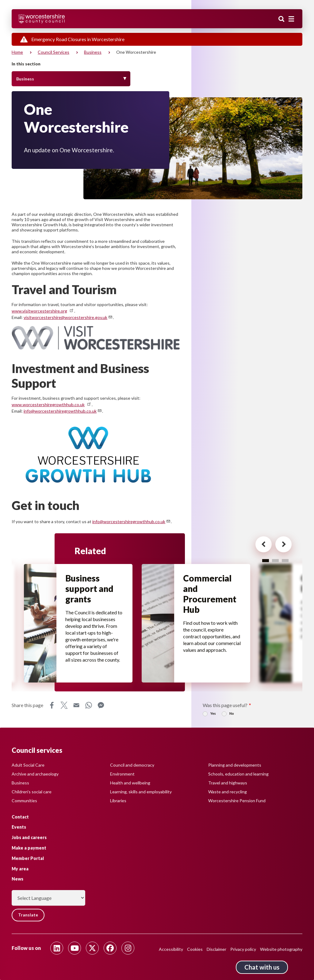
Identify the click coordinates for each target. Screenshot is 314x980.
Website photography (281, 949)
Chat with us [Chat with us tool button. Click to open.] (262, 967)
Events (19, 827)
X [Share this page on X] (64, 706)
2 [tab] (275, 560)
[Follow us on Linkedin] (57, 948)
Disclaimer (216, 949)
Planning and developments (235, 765)
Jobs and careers (29, 837)
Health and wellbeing (130, 782)
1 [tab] (266, 560)
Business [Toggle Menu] (25, 79)
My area (20, 868)
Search (281, 19)
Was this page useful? (225, 706)
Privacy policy (243, 949)
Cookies (195, 949)
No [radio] (232, 714)
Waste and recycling (228, 791)
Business (93, 52)
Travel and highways (228, 782)
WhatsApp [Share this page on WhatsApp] (89, 706)
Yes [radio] (213, 714)
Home (17, 52)
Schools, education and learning (238, 774)
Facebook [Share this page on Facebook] (52, 706)
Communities (24, 800)
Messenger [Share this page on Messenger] (101, 706)
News (17, 879)
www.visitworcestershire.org (43, 311)
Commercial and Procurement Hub (210, 594)
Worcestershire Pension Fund (237, 800)
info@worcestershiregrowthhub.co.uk (63, 411)
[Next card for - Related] (282, 545)
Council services (54, 52)
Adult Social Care (28, 765)
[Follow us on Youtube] (75, 948)
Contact (20, 817)
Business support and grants (90, 589)
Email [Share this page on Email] (76, 706)
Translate (28, 915)
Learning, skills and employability (141, 791)
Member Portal (28, 858)
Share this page (27, 706)
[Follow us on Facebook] (110, 948)
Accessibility (171, 949)
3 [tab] (285, 560)
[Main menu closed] (291, 19)
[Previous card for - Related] (261, 545)
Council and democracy (132, 765)
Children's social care (32, 791)
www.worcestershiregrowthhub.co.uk (52, 404)
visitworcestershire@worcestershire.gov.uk (68, 317)
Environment (122, 774)
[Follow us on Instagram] (128, 948)
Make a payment (29, 848)
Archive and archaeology (35, 774)
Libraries (118, 800)
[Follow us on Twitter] (92, 948)
